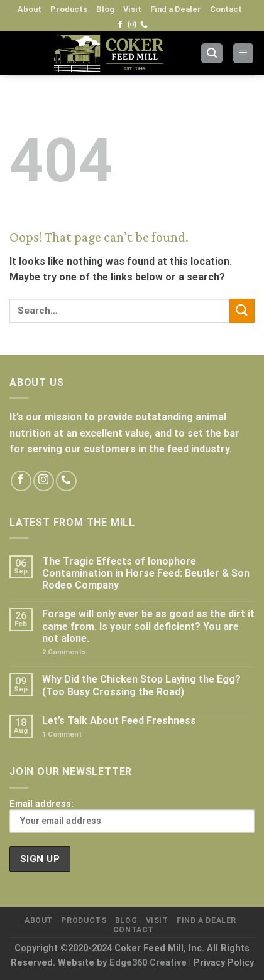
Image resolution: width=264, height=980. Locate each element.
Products (69, 9)
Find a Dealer (176, 9)
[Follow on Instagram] (132, 25)
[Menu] (244, 54)
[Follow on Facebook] (120, 25)
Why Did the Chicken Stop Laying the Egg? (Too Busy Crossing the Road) (141, 685)
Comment (62, 734)
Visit (132, 9)
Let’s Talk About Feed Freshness (119, 721)
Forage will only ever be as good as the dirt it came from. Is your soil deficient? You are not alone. (148, 626)
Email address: (132, 816)
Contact (226, 9)
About (30, 9)
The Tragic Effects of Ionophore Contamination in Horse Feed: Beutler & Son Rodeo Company (146, 573)
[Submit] (242, 311)
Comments (64, 652)
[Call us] (144, 25)
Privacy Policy (224, 963)
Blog (105, 9)
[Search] (212, 54)
